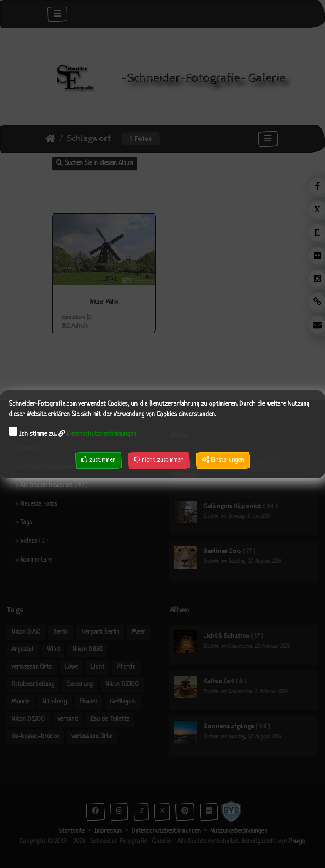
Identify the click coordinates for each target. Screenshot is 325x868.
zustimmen (99, 460)
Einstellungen (223, 460)
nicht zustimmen (159, 460)
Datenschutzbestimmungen (102, 434)
